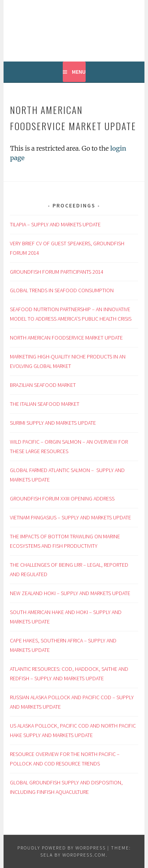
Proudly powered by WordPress (62, 848)
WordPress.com (84, 855)
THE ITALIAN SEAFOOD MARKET (45, 404)
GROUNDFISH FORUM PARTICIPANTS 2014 (57, 272)
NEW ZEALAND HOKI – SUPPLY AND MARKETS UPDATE (70, 593)
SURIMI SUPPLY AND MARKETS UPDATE (53, 423)
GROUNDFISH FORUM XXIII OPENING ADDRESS (63, 498)
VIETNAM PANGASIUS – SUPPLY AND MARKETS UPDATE (70, 517)
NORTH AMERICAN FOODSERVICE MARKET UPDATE (66, 338)
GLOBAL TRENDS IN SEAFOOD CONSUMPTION (62, 290)
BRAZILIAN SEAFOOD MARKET (43, 385)
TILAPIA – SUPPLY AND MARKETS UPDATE (55, 224)
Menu (79, 72)
